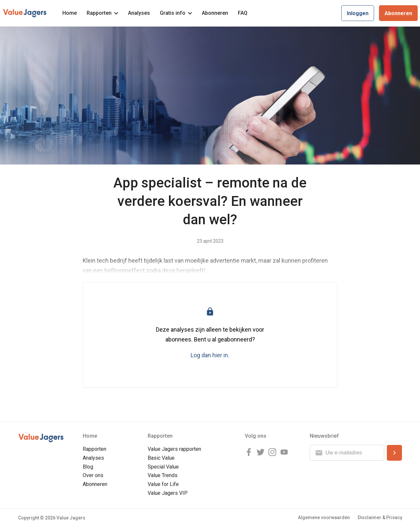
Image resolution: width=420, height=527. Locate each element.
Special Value (163, 467)
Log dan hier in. (210, 355)
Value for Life (163, 484)
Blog (88, 467)
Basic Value (161, 458)
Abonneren (215, 13)
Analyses (139, 13)
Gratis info (176, 13)
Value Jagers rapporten (174, 449)
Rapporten (102, 13)
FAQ (243, 13)
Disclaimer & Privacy (380, 517)
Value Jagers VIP (168, 493)
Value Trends (163, 475)
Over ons (93, 475)
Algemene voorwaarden (324, 517)
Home (70, 13)
